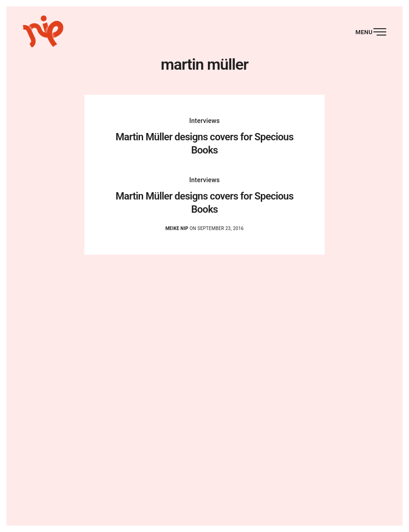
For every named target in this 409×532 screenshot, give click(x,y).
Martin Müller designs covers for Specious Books (204, 143)
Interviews (204, 121)
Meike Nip (177, 228)
